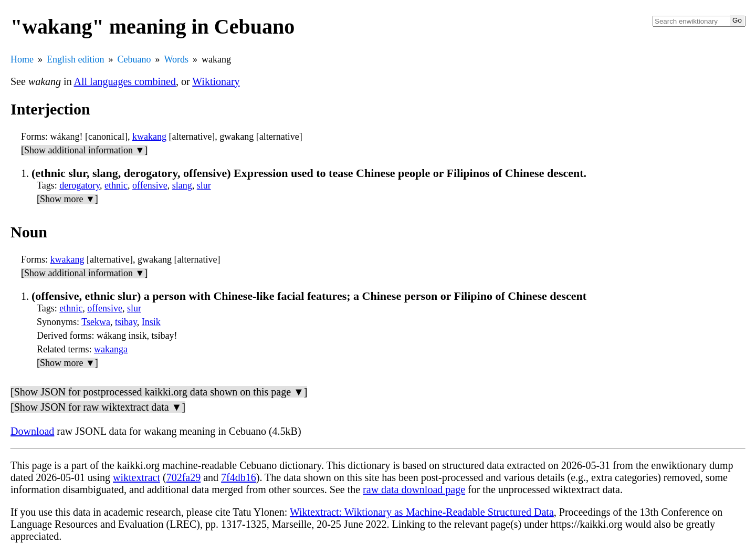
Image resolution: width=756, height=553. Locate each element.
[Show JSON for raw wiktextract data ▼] (98, 407)
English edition (76, 59)
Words (176, 59)
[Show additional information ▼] (84, 150)
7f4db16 (239, 477)
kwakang (149, 137)
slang (182, 185)
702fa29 (184, 477)
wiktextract (136, 477)
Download (32, 431)
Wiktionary (216, 81)
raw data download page (414, 489)
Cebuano (134, 59)
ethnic (116, 185)
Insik (151, 322)
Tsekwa (96, 322)
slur (204, 185)
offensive (150, 185)
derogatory (80, 185)
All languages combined (125, 81)
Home (22, 59)
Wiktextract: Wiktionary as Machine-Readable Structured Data (422, 512)
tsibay (126, 322)
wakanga (111, 349)
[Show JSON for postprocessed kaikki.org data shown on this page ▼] (159, 392)
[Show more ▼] (67, 199)
